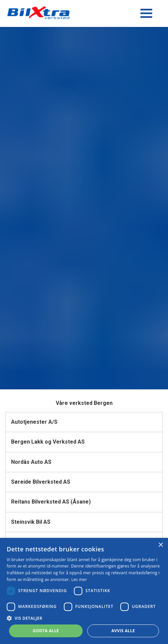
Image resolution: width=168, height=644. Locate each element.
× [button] (160, 545)
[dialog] (84, 591)
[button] (84, 618)
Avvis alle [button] (123, 631)
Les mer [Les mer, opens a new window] (79, 579)
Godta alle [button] (46, 631)
